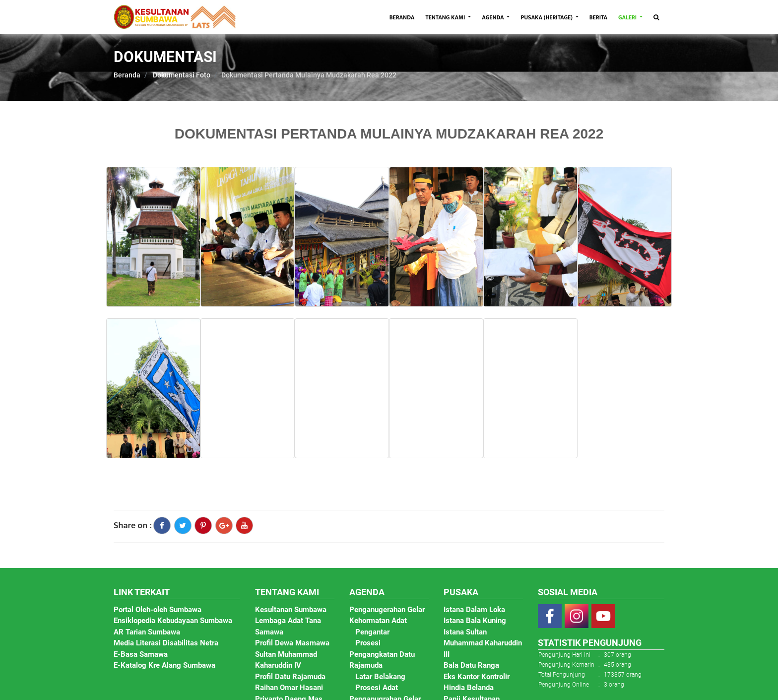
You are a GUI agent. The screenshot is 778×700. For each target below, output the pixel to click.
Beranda (127, 75)
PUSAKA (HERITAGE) (547, 17)
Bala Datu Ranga (471, 665)
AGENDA (493, 17)
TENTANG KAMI (446, 17)
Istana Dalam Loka (474, 610)
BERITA (598, 17)
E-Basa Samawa (141, 654)
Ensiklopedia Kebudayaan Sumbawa (173, 621)
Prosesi (368, 643)
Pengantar (372, 632)
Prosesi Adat (377, 688)
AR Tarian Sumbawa (147, 632)
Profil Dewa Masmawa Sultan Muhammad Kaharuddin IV (292, 654)
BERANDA (405, 17)
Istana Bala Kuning (475, 621)
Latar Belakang (380, 677)
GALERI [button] (628, 17)
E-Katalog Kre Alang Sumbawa (164, 665)
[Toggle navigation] (656, 17)
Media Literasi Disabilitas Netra (166, 643)
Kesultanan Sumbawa (291, 610)
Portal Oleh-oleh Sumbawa (158, 610)
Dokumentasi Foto (182, 75)
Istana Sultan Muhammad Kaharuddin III (483, 643)
